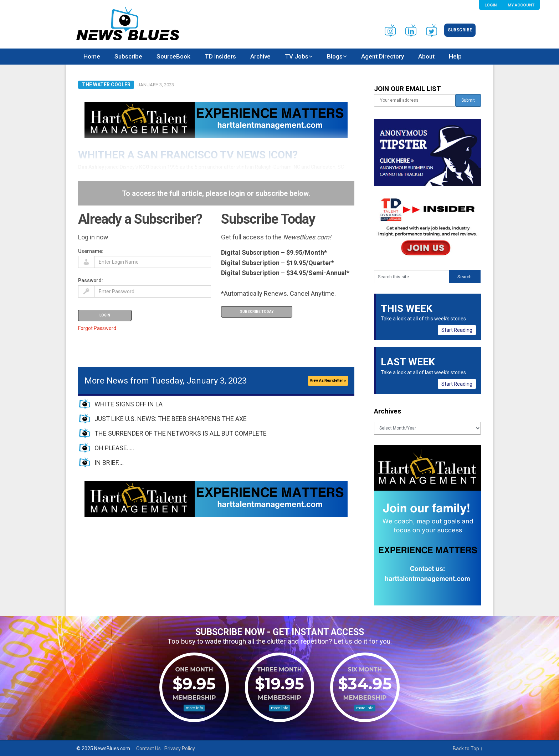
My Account (521, 5)
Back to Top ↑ (468, 749)
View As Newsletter (328, 380)
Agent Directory (383, 56)
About (426, 56)
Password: (91, 280)
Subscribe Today (257, 312)
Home (92, 56)
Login (491, 5)
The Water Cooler (106, 85)
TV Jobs (297, 56)
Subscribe (460, 30)
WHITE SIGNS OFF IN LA (129, 404)
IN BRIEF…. (109, 463)
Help (455, 56)
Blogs (335, 56)
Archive (260, 56)
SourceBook (173, 56)
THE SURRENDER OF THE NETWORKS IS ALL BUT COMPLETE (181, 433)
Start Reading (457, 330)
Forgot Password (97, 328)
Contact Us (148, 749)
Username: (91, 251)
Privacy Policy (180, 749)
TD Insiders (220, 56)
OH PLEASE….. (114, 448)
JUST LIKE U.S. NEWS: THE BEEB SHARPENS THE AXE (171, 419)
